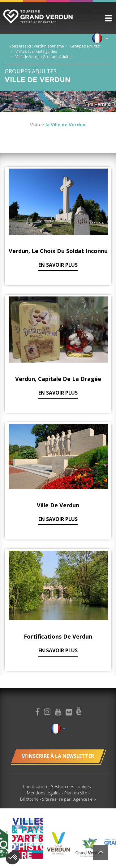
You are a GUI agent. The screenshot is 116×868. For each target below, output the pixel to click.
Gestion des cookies (71, 787)
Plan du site (76, 793)
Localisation (36, 787)
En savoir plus (58, 265)
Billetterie (30, 799)
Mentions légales (44, 793)
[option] (58, 843)
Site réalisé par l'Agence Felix (69, 799)
